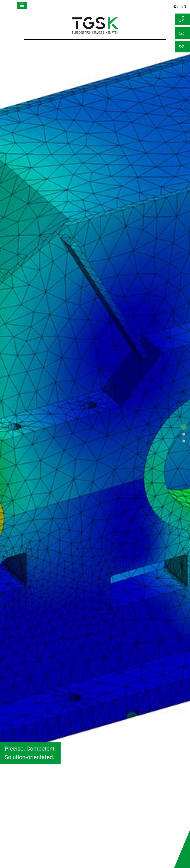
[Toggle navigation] (22, 5)
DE (176, 7)
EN (184, 7)
